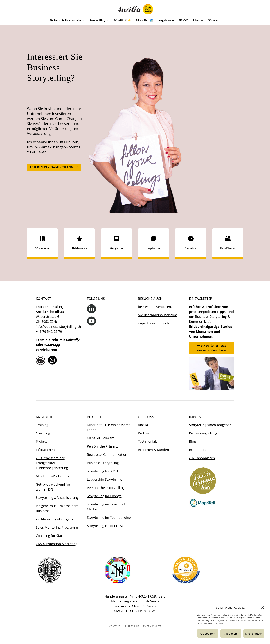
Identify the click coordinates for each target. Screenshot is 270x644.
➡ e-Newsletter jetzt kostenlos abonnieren (212, 348)
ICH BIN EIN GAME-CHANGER (54, 167)
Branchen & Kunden (153, 450)
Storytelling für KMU (102, 471)
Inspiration (154, 248)
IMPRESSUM (132, 627)
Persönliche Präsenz (102, 446)
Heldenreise (79, 248)
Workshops (42, 248)
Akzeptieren (208, 634)
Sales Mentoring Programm (57, 527)
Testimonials (148, 441)
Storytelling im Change (104, 496)
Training (42, 425)
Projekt (41, 441)
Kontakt (214, 21)
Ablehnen (231, 634)
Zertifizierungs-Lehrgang (55, 519)
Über (196, 21)
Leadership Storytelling (105, 479)
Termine (191, 248)
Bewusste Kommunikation (107, 455)
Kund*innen (228, 248)
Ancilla (143, 425)
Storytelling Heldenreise (105, 526)
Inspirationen (199, 450)
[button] (263, 608)
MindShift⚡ (123, 21)
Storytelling (97, 21)
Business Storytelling (103, 463)
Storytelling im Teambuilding (109, 517)
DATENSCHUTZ (152, 627)
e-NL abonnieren (202, 458)
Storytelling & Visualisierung (57, 498)
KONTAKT (115, 627)
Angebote (164, 21)
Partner (144, 433)
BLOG (184, 21)
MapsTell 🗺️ (145, 21)
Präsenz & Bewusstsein (66, 21)
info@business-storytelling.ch (58, 327)
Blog (192, 441)
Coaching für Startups (53, 536)
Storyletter (116, 248)
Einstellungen (254, 634)
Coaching (43, 433)
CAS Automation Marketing (57, 544)
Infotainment (46, 450)
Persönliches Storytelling (106, 488)
